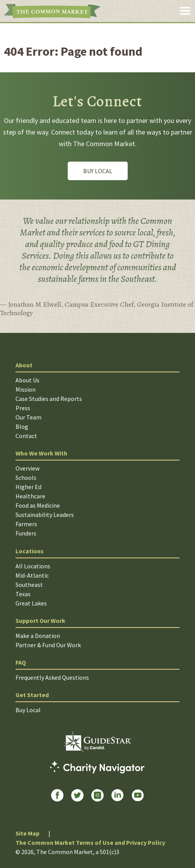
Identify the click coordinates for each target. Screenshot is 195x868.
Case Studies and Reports (49, 399)
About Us (27, 380)
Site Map (27, 833)
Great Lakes (31, 603)
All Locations (33, 566)
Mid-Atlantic (32, 575)
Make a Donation (38, 636)
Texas (23, 594)
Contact (26, 436)
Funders (26, 533)
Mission (26, 389)
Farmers (26, 524)
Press (23, 408)
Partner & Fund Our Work (48, 645)
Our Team (28, 417)
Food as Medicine (38, 505)
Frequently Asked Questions (52, 677)
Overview (27, 468)
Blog (22, 426)
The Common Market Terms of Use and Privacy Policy (90, 842)
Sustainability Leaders (45, 515)
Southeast (29, 585)
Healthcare (30, 496)
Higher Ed (28, 487)
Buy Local (98, 171)
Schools (26, 477)
